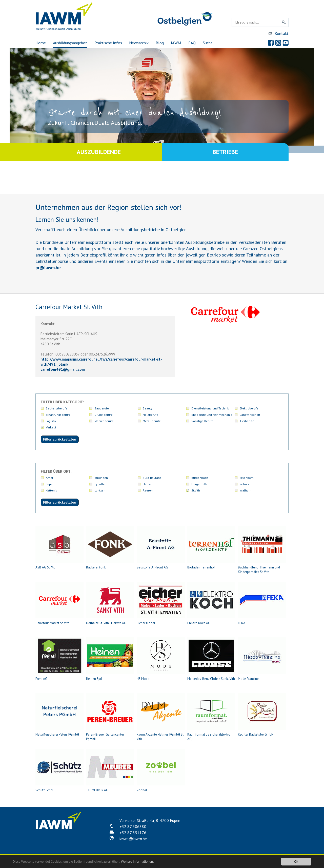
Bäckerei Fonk (110, 548)
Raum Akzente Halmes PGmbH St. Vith (161, 717)
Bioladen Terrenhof (211, 548)
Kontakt (282, 33)
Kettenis (51, 490)
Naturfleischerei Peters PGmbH (59, 715)
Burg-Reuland (152, 478)
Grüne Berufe (104, 415)
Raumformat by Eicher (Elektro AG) (211, 717)
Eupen (50, 484)
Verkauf (51, 427)
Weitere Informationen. (137, 862)
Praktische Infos (108, 43)
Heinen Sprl (110, 659)
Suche (208, 43)
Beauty (148, 408)
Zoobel (161, 771)
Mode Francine (262, 659)
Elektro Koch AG (211, 603)
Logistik (51, 421)
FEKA (262, 603)
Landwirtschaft (250, 415)
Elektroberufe (249, 408)
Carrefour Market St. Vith (59, 603)
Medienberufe (104, 421)
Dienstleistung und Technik (210, 408)
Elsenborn (247, 478)
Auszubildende (99, 152)
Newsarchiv (139, 43)
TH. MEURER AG (110, 771)
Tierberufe (247, 421)
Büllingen (101, 478)
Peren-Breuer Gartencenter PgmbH (110, 717)
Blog (160, 43)
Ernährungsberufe (58, 415)
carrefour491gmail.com (63, 369)
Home (41, 43)
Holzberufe (150, 415)
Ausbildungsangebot (70, 43)
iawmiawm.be (133, 839)
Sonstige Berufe (202, 421)
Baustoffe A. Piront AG (161, 548)
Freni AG (59, 659)
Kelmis (244, 484)
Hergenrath (199, 484)
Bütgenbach (200, 478)
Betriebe (225, 152)
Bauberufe (102, 408)
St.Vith (196, 490)
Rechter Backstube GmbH (262, 715)
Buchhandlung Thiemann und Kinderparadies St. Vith (262, 550)
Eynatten (100, 484)
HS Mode (161, 659)
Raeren (148, 490)
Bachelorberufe (57, 408)
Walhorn (246, 490)
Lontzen (100, 490)
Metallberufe (152, 421)
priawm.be (48, 268)
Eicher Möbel (161, 603)
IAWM (176, 43)
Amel (49, 478)
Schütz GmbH (59, 771)
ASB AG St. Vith (59, 548)
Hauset (148, 484)
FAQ (192, 43)
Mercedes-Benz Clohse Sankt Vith (211, 659)
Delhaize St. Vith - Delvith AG (110, 603)
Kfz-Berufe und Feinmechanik (212, 415)
